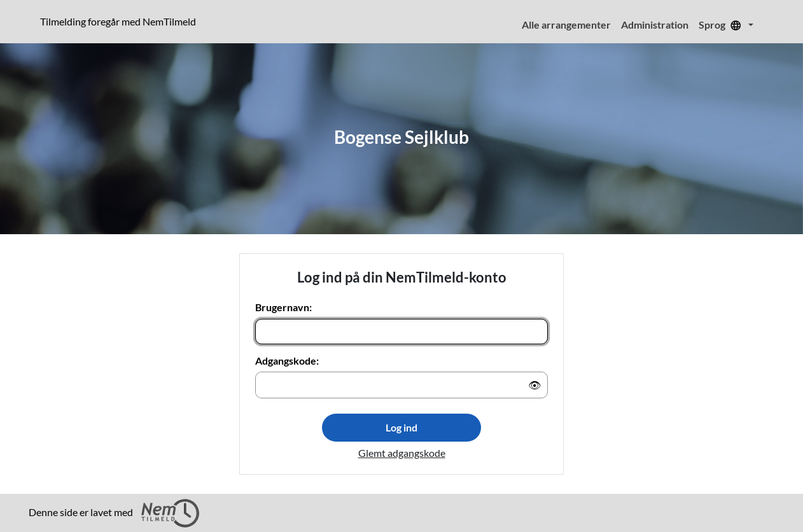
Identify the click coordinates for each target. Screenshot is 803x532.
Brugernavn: (283, 307)
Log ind (401, 427)
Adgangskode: (287, 360)
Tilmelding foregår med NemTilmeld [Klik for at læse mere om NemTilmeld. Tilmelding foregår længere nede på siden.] (121, 21)
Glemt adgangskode (402, 453)
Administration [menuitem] (655, 24)
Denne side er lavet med (114, 513)
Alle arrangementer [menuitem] (566, 24)
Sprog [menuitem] (722, 24)
